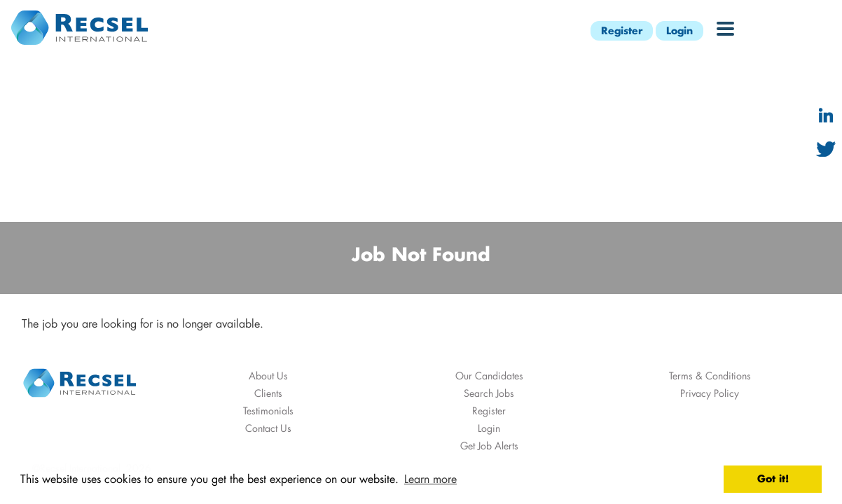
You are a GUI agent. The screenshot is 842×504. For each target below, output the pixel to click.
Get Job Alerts (489, 446)
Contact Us (268, 428)
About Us (268, 376)
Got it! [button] (773, 478)
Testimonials (268, 411)
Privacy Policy (710, 393)
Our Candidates (489, 376)
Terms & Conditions (710, 376)
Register (622, 30)
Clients (268, 393)
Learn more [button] (430, 478)
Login (679, 30)
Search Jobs (489, 393)
